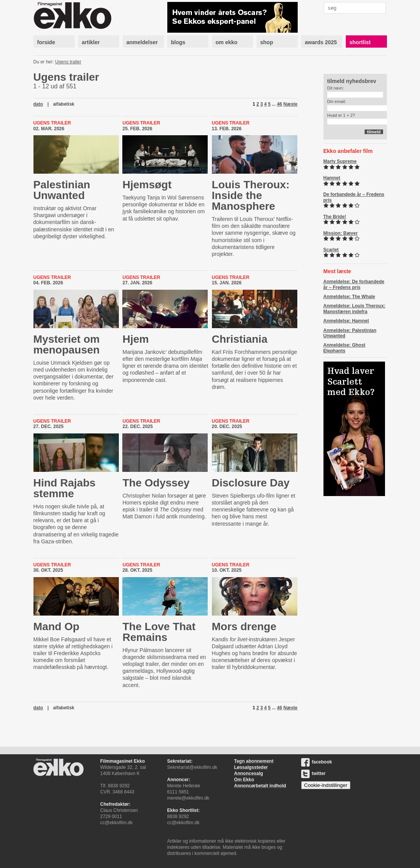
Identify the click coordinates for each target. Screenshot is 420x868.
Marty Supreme (340, 161)
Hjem (135, 339)
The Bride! (335, 217)
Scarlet (331, 250)
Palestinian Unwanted (62, 190)
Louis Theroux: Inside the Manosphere (251, 195)
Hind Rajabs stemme (65, 488)
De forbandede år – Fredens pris (354, 197)
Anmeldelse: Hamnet (346, 321)
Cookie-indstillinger (326, 785)
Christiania (240, 339)
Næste (291, 104)
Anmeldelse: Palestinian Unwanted (350, 333)
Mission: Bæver (341, 233)
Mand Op (57, 627)
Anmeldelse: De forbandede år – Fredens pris (354, 284)
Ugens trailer (68, 62)
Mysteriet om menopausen (67, 344)
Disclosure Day (251, 483)
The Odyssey (156, 483)
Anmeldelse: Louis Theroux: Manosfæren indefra (354, 309)
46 (279, 104)
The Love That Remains (159, 632)
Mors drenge (244, 627)
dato (38, 104)
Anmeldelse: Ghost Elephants (344, 348)
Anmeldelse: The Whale (349, 297)
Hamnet (332, 178)
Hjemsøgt (147, 185)
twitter (313, 773)
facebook (317, 762)
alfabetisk (64, 104)
